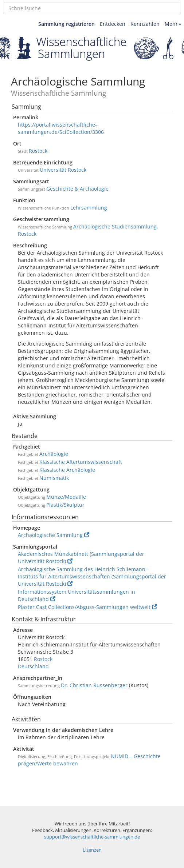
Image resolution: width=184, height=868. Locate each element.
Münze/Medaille (66, 497)
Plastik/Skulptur (65, 505)
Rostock (38, 151)
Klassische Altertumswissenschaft (81, 462)
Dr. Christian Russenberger (94, 685)
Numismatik (54, 478)
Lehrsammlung (89, 208)
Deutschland (33, 666)
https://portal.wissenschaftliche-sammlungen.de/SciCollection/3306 (61, 128)
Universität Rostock (63, 170)
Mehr (173, 24)
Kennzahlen (145, 24)
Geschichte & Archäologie (77, 189)
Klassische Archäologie (67, 470)
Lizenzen (92, 850)
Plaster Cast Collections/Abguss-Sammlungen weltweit (87, 607)
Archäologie (54, 454)
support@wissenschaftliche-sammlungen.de (92, 837)
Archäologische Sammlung (54, 535)
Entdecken (113, 24)
